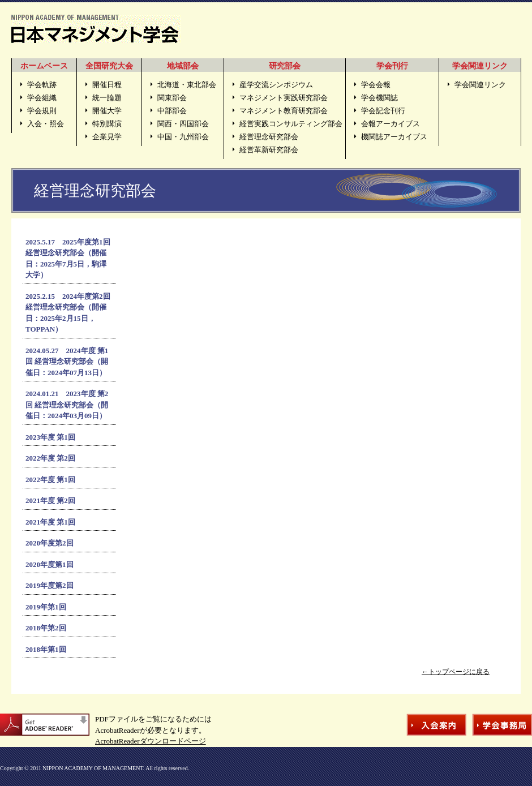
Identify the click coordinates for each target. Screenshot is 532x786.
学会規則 (42, 111)
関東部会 (172, 98)
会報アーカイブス (391, 124)
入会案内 (436, 725)
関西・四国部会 (183, 124)
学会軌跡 (42, 85)
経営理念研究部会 (269, 137)
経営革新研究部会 (269, 150)
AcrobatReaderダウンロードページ (151, 741)
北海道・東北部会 (187, 85)
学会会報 (376, 85)
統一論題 (107, 98)
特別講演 (107, 124)
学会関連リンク (480, 85)
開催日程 (107, 85)
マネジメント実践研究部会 (284, 98)
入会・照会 (46, 124)
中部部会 (172, 111)
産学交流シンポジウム (276, 85)
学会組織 (42, 98)
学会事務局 (502, 725)
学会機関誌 (379, 98)
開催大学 (107, 111)
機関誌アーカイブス (394, 137)
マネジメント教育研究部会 (284, 111)
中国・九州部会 (183, 137)
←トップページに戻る (456, 672)
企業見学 (107, 137)
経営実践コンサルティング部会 (291, 124)
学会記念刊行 (383, 111)
